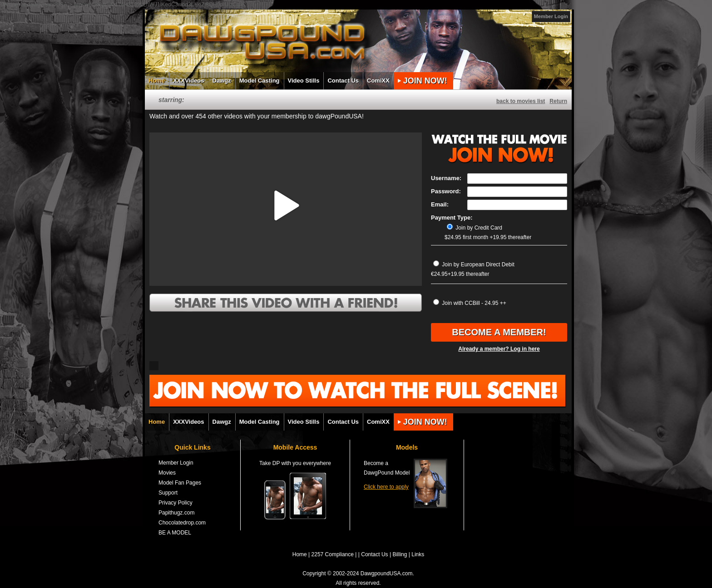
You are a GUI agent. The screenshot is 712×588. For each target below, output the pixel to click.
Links (418, 554)
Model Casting (260, 81)
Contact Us (343, 81)
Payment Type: (452, 218)
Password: (446, 191)
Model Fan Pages (180, 483)
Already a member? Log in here (499, 349)
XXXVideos (188, 81)
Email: (440, 204)
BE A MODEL (175, 533)
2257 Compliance (333, 554)
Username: (446, 178)
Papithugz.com (176, 513)
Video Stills (304, 81)
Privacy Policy (176, 503)
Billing (400, 554)
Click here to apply (386, 487)
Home (157, 81)
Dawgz (222, 81)
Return (558, 101)
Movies (167, 473)
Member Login (551, 16)
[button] (286, 206)
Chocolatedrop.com (182, 523)
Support (168, 493)
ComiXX (378, 81)
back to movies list (521, 101)
